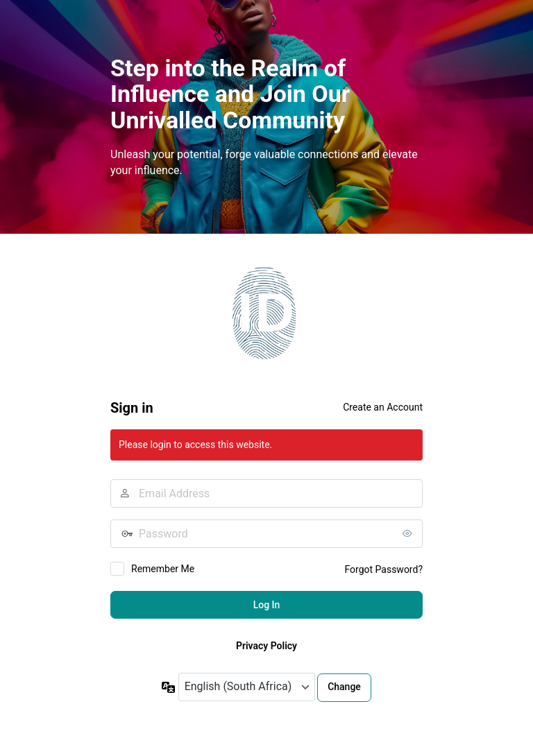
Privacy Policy (266, 646)
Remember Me (163, 569)
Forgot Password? (383, 569)
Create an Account (383, 407)
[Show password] (409, 533)
